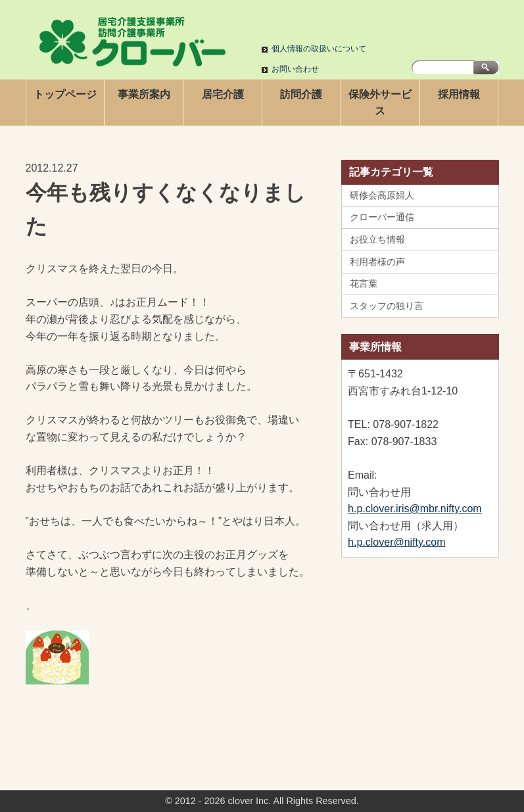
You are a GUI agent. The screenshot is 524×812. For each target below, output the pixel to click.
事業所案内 (144, 94)
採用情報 (459, 94)
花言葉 (364, 283)
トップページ (65, 94)
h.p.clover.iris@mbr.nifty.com (415, 509)
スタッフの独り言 (387, 306)
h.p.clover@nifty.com (396, 542)
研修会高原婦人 (382, 195)
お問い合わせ (295, 69)
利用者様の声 (377, 262)
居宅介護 (223, 94)
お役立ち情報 (377, 239)
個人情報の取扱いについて (319, 49)
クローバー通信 (382, 217)
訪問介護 (301, 94)
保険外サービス (380, 103)
